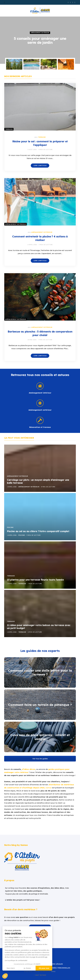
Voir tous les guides (40, 759)
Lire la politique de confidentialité (16, 960)
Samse (53, 972)
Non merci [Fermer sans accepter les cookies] (11, 968)
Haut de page (40, 975)
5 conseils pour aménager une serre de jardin (40, 40)
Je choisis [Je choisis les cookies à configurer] (27, 968)
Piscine (10, 527)
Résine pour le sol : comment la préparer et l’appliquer (40, 143)
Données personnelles (60, 968)
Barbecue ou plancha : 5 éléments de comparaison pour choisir (40, 333)
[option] (40, 40)
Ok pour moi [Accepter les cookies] (44, 968)
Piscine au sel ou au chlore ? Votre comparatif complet (38, 531)
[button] (5, 976)
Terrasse (9, 129)
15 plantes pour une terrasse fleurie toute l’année (35, 580)
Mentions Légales (54, 964)
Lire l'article (40, 165)
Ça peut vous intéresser (19, 438)
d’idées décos (29, 769)
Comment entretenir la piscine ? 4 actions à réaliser (40, 238)
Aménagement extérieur (40, 33)
